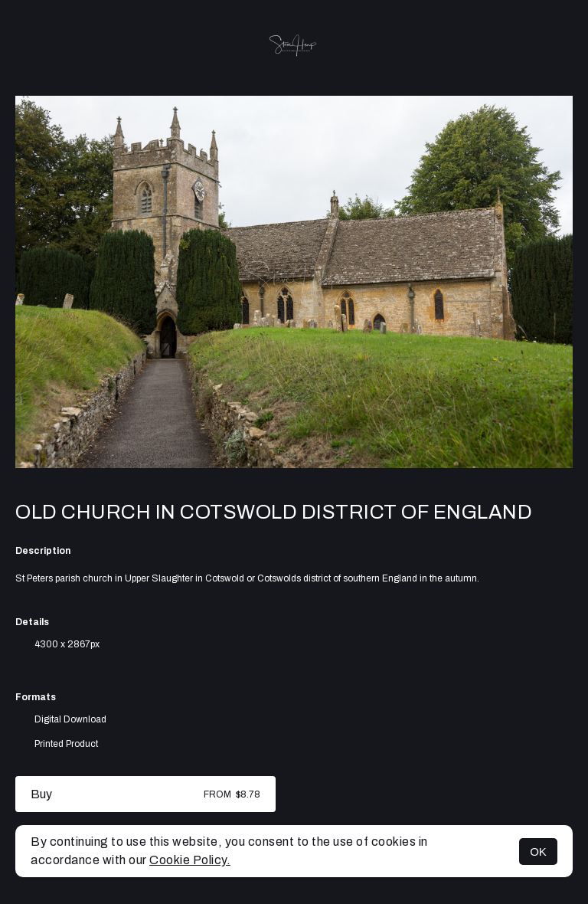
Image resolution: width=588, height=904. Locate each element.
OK (538, 852)
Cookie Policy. (190, 860)
